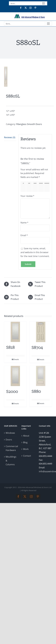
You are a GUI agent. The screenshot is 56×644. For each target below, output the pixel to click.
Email (24, 235)
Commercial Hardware (11, 448)
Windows (10, 433)
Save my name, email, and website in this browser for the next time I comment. (35, 252)
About (26, 436)
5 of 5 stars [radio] (47, 187)
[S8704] (41, 332)
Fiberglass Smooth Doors (29, 124)
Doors (9, 440)
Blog (25, 442)
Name (24, 223)
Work (26, 449)
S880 (36, 391)
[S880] (41, 376)
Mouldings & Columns (11, 461)
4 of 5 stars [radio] (41, 187)
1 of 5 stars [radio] (24, 187)
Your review (27, 196)
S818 (10, 347)
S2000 (12, 391)
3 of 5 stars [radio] (36, 187)
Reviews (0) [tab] (10, 137)
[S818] (15, 332)
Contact (27, 456)
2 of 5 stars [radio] (30, 187)
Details (16, 359)
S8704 (37, 347)
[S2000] (15, 376)
